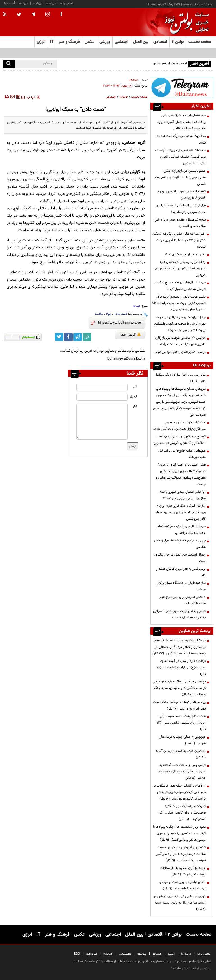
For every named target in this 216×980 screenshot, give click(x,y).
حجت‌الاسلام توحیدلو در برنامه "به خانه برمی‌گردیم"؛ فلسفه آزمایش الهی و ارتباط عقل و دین (180, 157)
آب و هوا (10, 3)
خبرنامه (24, 3)
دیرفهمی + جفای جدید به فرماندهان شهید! (182, 740)
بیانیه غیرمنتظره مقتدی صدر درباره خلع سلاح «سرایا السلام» (180, 223)
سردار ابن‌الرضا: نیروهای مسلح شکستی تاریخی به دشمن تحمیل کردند (180, 286)
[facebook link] (68, 337)
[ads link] (182, 87)
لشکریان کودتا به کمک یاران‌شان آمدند (180, 754)
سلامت (99, 314)
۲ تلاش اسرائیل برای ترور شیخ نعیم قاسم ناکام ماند (183, 600)
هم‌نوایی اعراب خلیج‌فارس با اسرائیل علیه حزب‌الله (182, 454)
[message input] (102, 422)
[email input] (102, 397)
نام (135, 387)
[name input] (102, 387)
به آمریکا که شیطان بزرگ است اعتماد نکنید (181, 139)
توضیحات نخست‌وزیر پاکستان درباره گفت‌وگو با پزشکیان (182, 195)
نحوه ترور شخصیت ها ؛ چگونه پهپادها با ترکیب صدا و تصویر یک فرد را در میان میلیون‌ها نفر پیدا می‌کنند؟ (179, 833)
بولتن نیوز (121, 172)
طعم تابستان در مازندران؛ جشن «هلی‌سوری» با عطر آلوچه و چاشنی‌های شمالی (180, 177)
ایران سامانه (181, 968)
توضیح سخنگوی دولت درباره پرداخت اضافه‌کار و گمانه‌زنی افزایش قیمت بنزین (180, 440)
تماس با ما (67, 3)
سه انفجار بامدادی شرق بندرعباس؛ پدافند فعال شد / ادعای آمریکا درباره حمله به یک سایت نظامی (182, 122)
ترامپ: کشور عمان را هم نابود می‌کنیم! (180, 352)
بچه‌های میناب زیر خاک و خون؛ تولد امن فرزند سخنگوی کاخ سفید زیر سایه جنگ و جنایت (179, 688)
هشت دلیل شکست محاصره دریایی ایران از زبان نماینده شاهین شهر (181, 723)
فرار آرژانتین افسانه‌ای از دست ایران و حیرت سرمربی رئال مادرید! (181, 209)
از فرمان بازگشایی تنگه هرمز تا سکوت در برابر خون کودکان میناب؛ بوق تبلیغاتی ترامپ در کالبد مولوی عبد (179, 792)
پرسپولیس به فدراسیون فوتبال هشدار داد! (181, 572)
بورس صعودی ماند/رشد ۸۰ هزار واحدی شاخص (180, 544)
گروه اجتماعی (134, 143)
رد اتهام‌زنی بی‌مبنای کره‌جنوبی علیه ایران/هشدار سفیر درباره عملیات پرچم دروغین (180, 268)
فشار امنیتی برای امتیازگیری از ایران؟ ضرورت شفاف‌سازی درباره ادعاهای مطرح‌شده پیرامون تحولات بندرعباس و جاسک (181, 474)
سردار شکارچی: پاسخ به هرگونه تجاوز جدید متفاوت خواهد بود (181, 530)
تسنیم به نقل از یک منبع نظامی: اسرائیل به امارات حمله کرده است (179, 614)
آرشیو (171, 954)
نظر (135, 406)
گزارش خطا (131, 335)
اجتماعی (111, 97)
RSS (77, 954)
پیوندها (37, 3)
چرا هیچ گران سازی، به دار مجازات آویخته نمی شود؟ (183, 871)
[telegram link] (78, 337)
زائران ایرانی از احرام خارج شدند (185, 254)
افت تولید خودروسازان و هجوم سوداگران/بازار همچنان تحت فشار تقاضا (179, 426)
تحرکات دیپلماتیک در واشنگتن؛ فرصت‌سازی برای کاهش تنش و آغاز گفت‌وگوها (182, 813)
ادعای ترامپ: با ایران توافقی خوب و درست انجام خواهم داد (183, 885)
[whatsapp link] (87, 337)
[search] (9, 64)
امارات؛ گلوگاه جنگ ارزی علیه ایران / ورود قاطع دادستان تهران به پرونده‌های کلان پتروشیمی (180, 512)
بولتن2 (124, 97)
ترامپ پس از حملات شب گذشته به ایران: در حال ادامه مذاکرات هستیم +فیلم (182, 772)
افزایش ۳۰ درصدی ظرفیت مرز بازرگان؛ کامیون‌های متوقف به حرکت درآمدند (180, 341)
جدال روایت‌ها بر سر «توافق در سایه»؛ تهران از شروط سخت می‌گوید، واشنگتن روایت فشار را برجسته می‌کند (180, 324)
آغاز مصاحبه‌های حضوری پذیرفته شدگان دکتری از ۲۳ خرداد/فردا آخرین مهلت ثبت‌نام (179, 240)
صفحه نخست (200, 42)
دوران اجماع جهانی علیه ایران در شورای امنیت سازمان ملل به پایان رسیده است (179, 903)
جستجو (157, 954)
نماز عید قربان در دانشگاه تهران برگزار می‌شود (181, 586)
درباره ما (51, 3)
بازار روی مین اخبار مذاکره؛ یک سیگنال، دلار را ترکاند (180, 378)
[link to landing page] (185, 22)
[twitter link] (59, 337)
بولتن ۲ (178, 42)
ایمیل (133, 396)
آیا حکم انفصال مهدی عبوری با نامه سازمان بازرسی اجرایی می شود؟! (183, 495)
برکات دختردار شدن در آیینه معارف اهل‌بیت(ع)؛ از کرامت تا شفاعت (181, 668)
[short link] (120, 323)
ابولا (109, 314)
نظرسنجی (125, 954)
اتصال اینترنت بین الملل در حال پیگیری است (180, 558)
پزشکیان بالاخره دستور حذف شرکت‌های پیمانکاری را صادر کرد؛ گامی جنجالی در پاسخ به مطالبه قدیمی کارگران (179, 647)
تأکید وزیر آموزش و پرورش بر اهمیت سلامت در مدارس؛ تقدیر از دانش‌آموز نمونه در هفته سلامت (181, 854)
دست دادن (121, 314)
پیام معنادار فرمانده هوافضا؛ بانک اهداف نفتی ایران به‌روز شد (179, 705)
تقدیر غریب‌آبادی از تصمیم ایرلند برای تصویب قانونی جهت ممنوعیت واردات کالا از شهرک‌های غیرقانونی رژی (179, 303)
